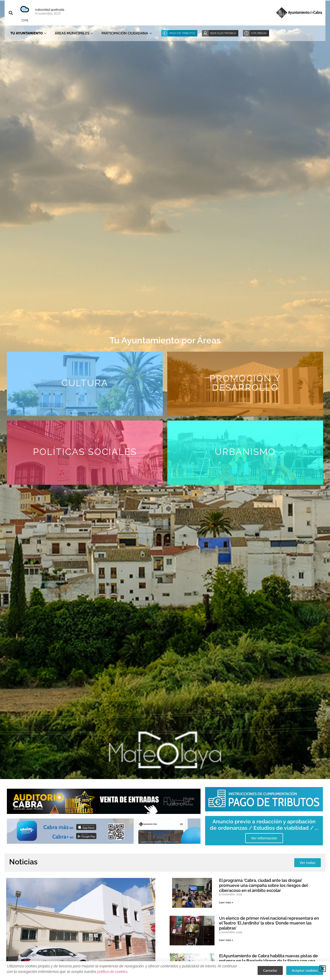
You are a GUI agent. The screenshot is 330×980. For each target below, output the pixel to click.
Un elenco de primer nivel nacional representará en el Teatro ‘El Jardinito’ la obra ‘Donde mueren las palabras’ (269, 923)
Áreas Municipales (74, 33)
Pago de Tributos (182, 33)
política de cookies (112, 972)
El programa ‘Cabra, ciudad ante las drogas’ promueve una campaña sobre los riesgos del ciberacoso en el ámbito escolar (263, 885)
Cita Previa (259, 33)
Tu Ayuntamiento (28, 33)
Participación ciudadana (127, 33)
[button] (11, 13)
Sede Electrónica (223, 33)
